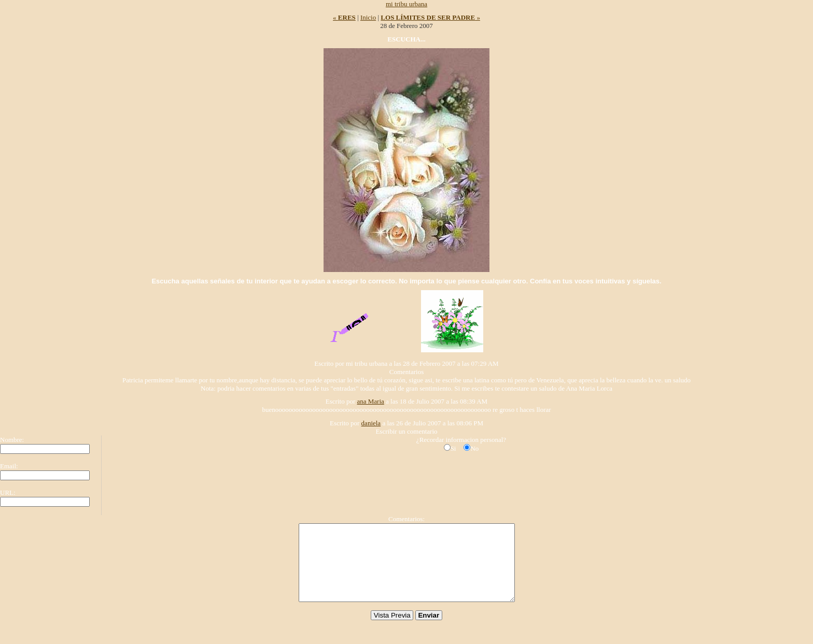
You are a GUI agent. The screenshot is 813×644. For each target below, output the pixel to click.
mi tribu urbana (406, 4)
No (474, 448)
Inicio (368, 17)
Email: (9, 466)
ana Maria (370, 401)
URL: (8, 492)
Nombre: (12, 440)
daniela (371, 423)
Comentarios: (406, 519)
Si (453, 448)
